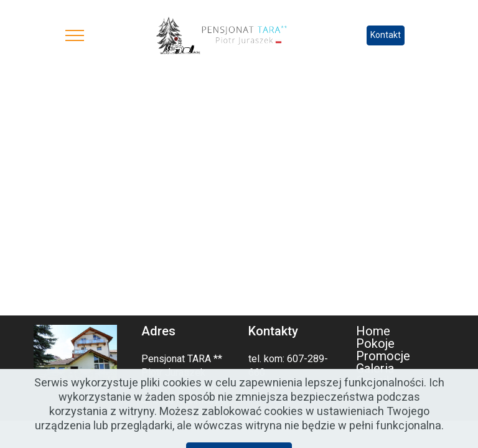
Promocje (383, 356)
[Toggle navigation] (75, 35)
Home (373, 331)
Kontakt (386, 35)
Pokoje (375, 343)
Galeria (375, 368)
